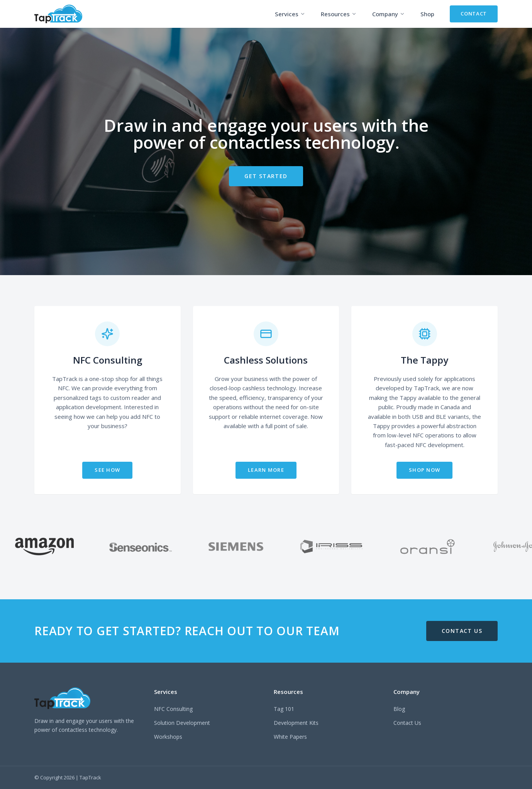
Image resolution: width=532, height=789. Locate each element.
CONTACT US (462, 631)
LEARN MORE (266, 470)
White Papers (290, 737)
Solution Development (182, 723)
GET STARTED (266, 176)
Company (389, 14)
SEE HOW (107, 470)
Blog (399, 709)
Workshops (168, 737)
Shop (427, 14)
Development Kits (296, 723)
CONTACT (474, 14)
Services (290, 14)
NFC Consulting (173, 709)
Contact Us (407, 723)
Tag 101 (284, 709)
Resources (339, 14)
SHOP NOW (424, 470)
